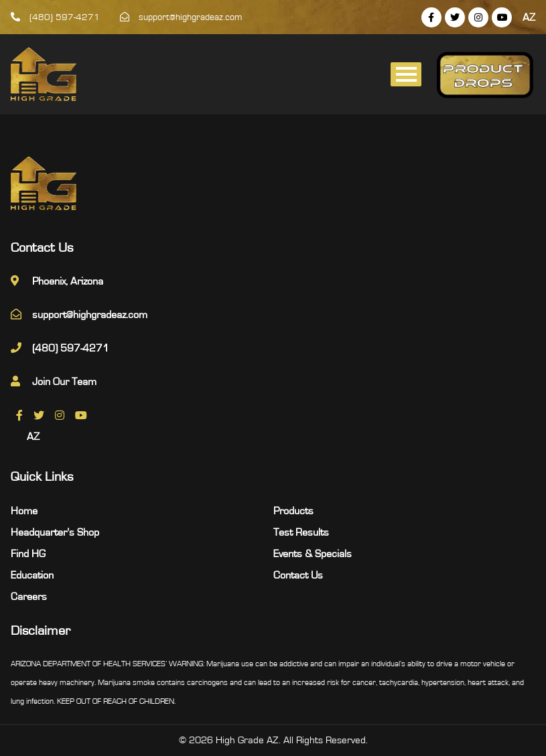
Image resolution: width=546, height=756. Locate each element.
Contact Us (298, 575)
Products (293, 511)
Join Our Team (64, 382)
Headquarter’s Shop (55, 532)
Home (24, 511)
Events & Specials (313, 554)
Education (32, 575)
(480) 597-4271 (55, 17)
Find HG (28, 554)
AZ (529, 17)
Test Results (301, 532)
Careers (29, 597)
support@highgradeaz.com (181, 17)
